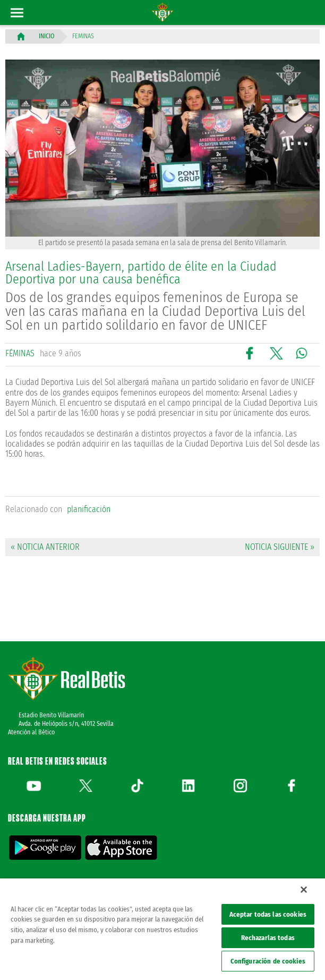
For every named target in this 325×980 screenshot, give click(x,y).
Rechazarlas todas (268, 938)
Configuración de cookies (268, 961)
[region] (162, 929)
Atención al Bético (31, 732)
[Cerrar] (304, 890)
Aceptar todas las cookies (268, 914)
